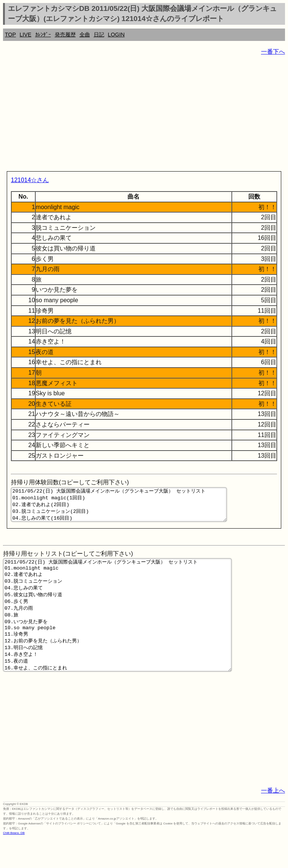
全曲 (85, 35)
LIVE (25, 35)
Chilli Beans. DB (14, 862)
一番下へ (273, 52)
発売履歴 (65, 35)
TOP (10, 35)
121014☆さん (30, 180)
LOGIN (116, 35)
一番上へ (273, 820)
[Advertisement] (144, 115)
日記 (99, 35)
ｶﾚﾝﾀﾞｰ (43, 35)
